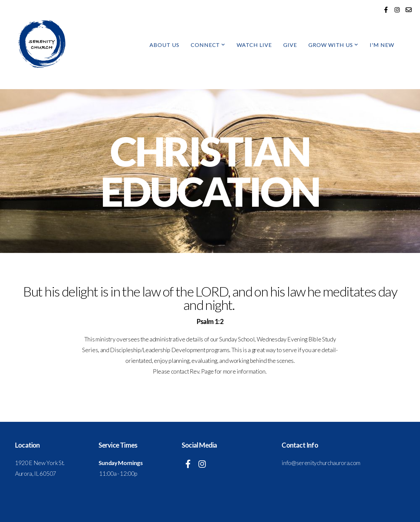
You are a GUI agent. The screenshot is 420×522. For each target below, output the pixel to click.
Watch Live (254, 45)
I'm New (382, 45)
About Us (164, 45)
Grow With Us (333, 45)
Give (290, 45)
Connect (208, 45)
